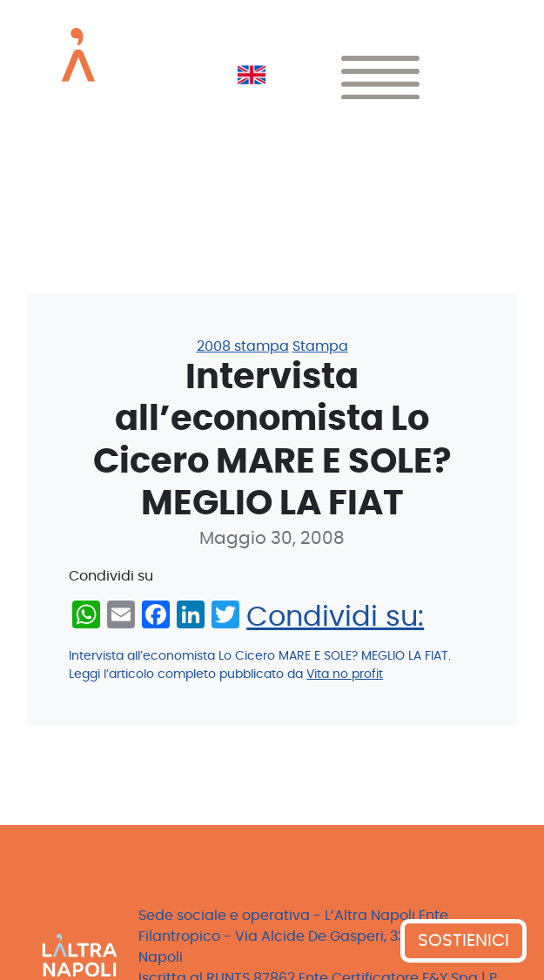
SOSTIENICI (463, 941)
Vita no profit (345, 675)
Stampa (320, 346)
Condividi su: (335, 617)
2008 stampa (243, 346)
